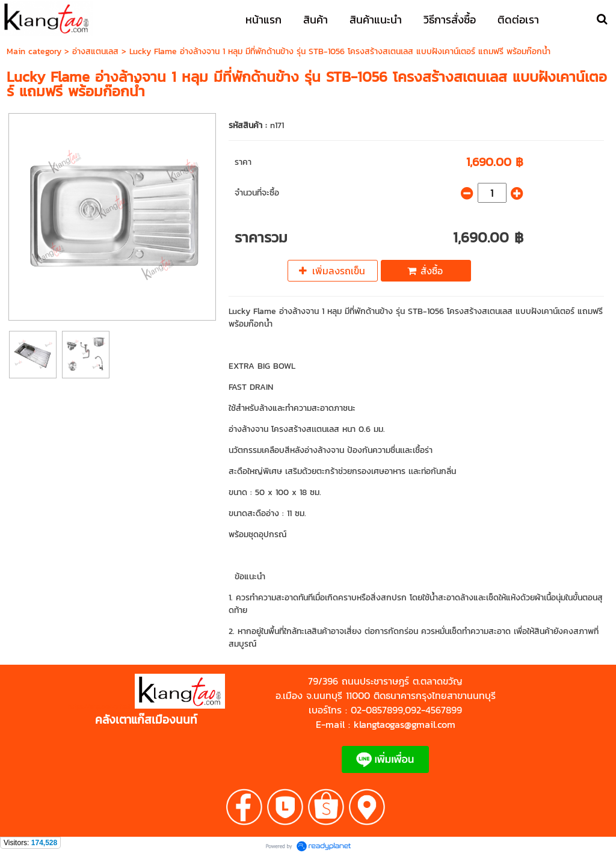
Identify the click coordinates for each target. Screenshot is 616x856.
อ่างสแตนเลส (95, 51)
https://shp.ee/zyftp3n (101, 706)
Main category (34, 51)
